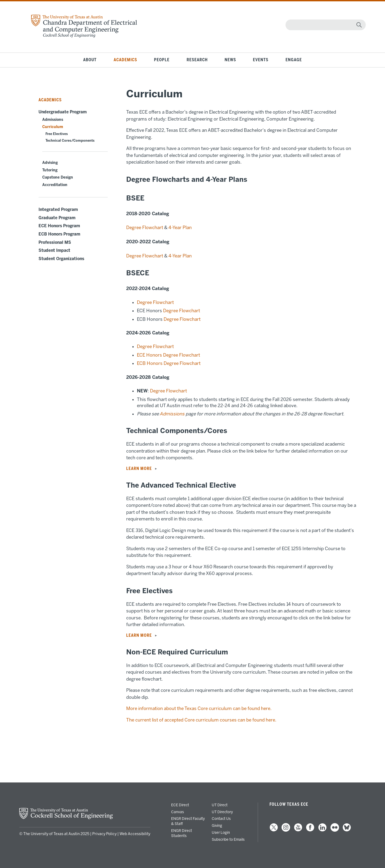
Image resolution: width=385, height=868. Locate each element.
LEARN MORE (139, 469)
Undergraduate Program (63, 112)
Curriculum (53, 127)
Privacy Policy (104, 834)
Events (261, 60)
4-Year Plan (180, 227)
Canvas (178, 812)
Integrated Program (58, 210)
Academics (125, 60)
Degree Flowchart (145, 227)
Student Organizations (61, 259)
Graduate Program (57, 218)
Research (197, 60)
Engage (294, 60)
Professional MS (55, 242)
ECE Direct (180, 805)
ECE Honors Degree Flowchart (168, 355)
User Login (221, 832)
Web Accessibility (135, 834)
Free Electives (57, 134)
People (162, 60)
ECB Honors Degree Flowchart (169, 363)
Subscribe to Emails (228, 839)
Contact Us (221, 819)
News (230, 60)
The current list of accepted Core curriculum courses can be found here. (202, 720)
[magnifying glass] (359, 25)
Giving (217, 825)
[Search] (324, 25)
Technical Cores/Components (70, 140)
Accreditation (55, 185)
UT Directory (222, 812)
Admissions (53, 120)
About (90, 60)
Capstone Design (58, 177)
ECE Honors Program (59, 226)
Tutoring (50, 170)
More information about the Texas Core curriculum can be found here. (199, 708)
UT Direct (220, 805)
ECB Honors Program (59, 234)
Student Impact (54, 250)
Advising (50, 163)
